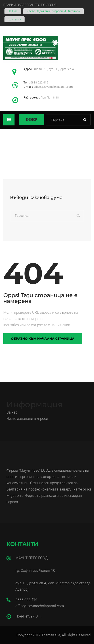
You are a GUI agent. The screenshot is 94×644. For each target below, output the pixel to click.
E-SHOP (32, 120)
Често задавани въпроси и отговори (53, 11)
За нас (13, 11)
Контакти (15, 19)
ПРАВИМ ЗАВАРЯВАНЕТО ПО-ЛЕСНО (30, 5)
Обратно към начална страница (43, 339)
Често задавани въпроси (28, 418)
